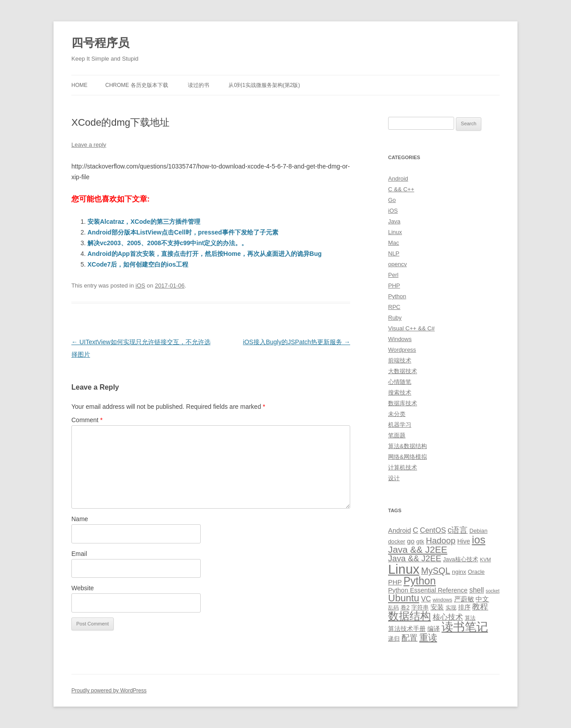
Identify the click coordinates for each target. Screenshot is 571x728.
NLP (394, 253)
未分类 (397, 414)
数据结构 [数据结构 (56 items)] (410, 616)
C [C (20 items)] (415, 530)
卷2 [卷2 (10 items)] (405, 607)
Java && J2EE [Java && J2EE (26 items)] (415, 558)
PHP (394, 286)
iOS (141, 286)
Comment (87, 420)
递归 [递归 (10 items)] (394, 639)
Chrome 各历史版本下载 (137, 85)
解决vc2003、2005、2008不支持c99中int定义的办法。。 (168, 243)
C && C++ (401, 189)
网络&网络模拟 (408, 457)
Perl (393, 275)
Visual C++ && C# (412, 328)
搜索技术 (400, 393)
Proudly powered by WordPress (109, 691)
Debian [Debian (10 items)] (478, 531)
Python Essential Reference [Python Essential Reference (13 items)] (428, 590)
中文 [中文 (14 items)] (482, 599)
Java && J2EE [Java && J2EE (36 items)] (418, 549)
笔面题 (397, 435)
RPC (394, 307)
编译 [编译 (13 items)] (434, 629)
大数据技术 (403, 371)
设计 (394, 478)
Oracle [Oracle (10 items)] (476, 572)
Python (397, 296)
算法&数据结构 (408, 446)
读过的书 (199, 85)
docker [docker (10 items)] (397, 541)
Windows (400, 339)
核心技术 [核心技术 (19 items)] (448, 617)
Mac (394, 243)
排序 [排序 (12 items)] (464, 607)
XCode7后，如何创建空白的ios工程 (138, 264)
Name (80, 519)
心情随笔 (400, 382)
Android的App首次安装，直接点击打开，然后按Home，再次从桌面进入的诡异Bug (205, 254)
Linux (395, 232)
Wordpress (402, 350)
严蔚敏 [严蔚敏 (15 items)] (464, 599)
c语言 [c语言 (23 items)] (457, 530)
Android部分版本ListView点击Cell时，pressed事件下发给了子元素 (183, 232)
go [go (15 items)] (411, 541)
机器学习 (400, 425)
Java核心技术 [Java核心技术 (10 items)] (461, 559)
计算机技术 (403, 467)
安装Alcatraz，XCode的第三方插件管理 (144, 222)
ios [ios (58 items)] (479, 540)
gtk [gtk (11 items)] (420, 541)
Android (398, 179)
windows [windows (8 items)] (443, 600)
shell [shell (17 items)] (477, 590)
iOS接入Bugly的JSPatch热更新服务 (297, 342)
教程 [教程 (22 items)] (480, 607)
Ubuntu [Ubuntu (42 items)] (404, 598)
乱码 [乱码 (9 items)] (393, 608)
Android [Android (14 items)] (399, 531)
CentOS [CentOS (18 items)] (433, 530)
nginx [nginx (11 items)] (459, 572)
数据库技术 (403, 403)
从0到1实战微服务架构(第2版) (264, 85)
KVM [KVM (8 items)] (486, 559)
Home (79, 85)
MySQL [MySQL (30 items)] (436, 571)
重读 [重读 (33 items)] (428, 638)
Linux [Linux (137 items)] (404, 569)
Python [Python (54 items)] (420, 581)
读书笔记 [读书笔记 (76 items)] (465, 627)
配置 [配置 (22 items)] (410, 638)
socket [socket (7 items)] (493, 591)
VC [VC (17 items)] (426, 599)
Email (79, 554)
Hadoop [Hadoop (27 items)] (441, 541)
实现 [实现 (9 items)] (451, 608)
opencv (397, 264)
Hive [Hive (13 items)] (464, 541)
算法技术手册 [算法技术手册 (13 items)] (407, 629)
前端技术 (400, 360)
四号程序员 (100, 43)
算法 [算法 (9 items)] (470, 618)
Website (83, 588)
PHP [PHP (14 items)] (395, 582)
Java (394, 221)
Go (392, 200)
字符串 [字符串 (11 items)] (420, 607)
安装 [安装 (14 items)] (437, 607)
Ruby (395, 318)
